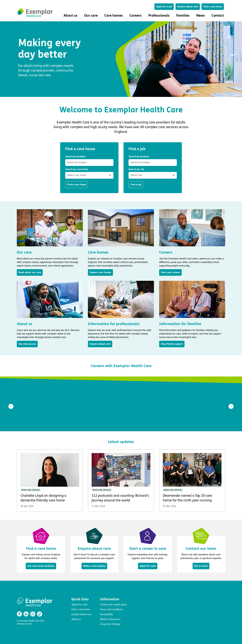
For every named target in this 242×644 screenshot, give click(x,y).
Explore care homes (100, 272)
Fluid (30, 624)
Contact (218, 16)
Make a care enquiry (94, 566)
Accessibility (107, 614)
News (201, 16)
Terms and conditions (111, 609)
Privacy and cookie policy (114, 605)
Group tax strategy (110, 624)
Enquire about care (188, 7)
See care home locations (41, 566)
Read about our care (30, 272)
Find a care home (213, 7)
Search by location (89, 161)
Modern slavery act (110, 619)
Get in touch (201, 566)
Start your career (170, 272)
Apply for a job (164, 7)
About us (76, 619)
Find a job (136, 185)
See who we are (27, 344)
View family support (172, 344)
